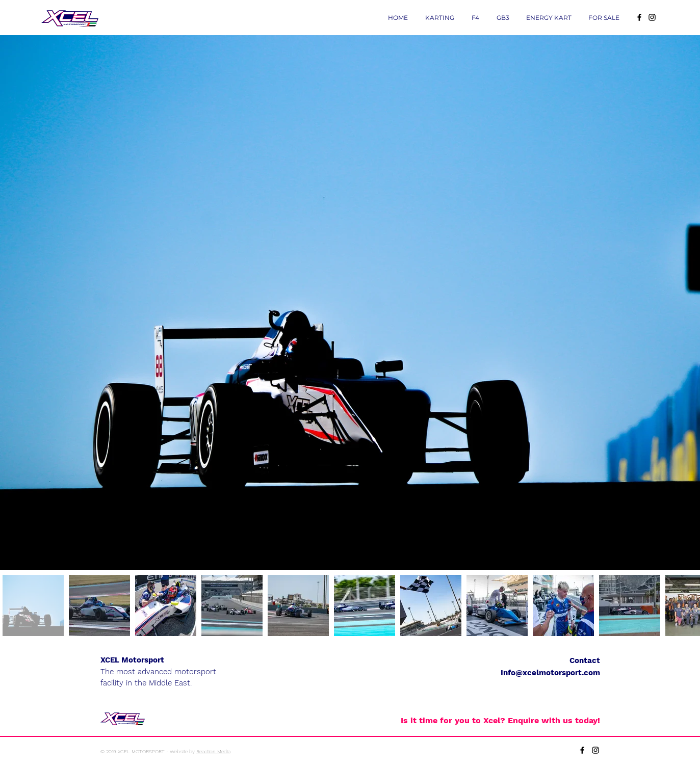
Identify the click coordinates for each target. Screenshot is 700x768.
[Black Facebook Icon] (639, 17)
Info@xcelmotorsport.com (550, 673)
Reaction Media (213, 751)
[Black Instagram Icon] (652, 17)
